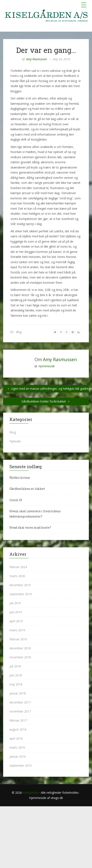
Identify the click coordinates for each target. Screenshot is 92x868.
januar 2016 (18, 756)
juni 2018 (16, 675)
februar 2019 (18, 639)
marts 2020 (17, 576)
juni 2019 (16, 612)
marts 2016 (17, 747)
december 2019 (20, 585)
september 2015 (21, 765)
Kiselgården (31, 793)
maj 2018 (16, 684)
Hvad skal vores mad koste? (30, 527)
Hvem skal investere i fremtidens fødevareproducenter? (35, 514)
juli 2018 (15, 666)
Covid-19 (16, 500)
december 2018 (20, 648)
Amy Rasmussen (37, 59)
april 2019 (16, 621)
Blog (19, 332)
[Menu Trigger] (84, 5)
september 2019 (21, 594)
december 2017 (20, 702)
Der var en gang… (46, 50)
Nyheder (15, 441)
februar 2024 (18, 567)
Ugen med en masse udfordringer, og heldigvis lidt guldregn (48, 389)
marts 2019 (17, 630)
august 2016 (18, 729)
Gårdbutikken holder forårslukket (46, 401)
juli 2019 (15, 603)
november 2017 (20, 711)
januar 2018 (18, 693)
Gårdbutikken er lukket (27, 489)
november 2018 (20, 657)
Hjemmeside (47, 366)
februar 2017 (18, 720)
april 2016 (16, 738)
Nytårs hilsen (20, 478)
